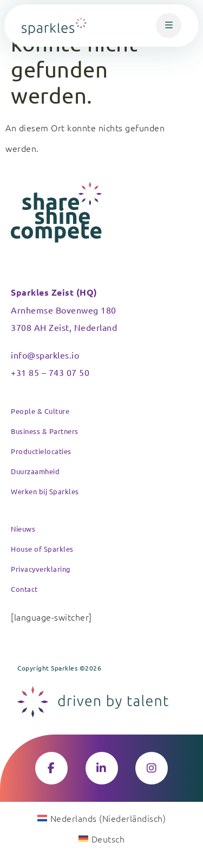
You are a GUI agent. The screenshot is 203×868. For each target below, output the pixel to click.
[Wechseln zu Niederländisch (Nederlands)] (102, 818)
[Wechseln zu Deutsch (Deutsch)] (102, 838)
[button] (169, 25)
